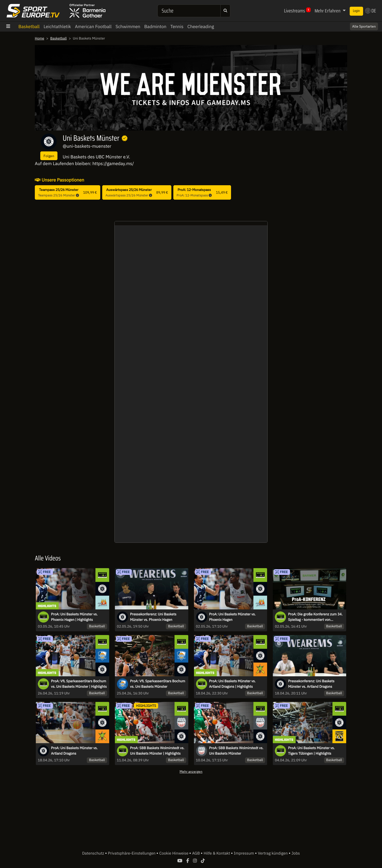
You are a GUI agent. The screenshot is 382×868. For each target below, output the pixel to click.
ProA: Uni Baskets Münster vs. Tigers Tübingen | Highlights (311, 751)
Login (356, 11)
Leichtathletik (57, 26)
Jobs (296, 853)
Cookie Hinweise (174, 853)
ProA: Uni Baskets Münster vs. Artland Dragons (74, 751)
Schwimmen (128, 26)
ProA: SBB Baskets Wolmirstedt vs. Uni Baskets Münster (236, 751)
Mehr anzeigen (191, 771)
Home (40, 38)
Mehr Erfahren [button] (328, 11)
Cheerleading (201, 26)
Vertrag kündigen (273, 853)
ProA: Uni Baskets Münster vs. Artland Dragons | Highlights (233, 684)
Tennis (177, 26)
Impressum (244, 853)
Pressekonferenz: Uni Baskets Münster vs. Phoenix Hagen (153, 617)
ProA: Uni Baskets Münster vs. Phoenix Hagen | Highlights (74, 617)
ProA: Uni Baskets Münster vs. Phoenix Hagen (233, 617)
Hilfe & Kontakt (217, 853)
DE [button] (371, 11)
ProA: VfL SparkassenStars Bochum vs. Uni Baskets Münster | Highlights (79, 684)
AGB (196, 853)
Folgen (49, 156)
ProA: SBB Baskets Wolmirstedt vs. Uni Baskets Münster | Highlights (157, 751)
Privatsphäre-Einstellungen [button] (132, 853)
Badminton (155, 26)
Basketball (29, 26)
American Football (93, 26)
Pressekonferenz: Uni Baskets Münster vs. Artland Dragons (311, 684)
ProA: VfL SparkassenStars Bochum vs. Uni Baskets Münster (158, 684)
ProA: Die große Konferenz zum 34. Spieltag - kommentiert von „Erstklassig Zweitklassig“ (315, 617)
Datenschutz (94, 853)
